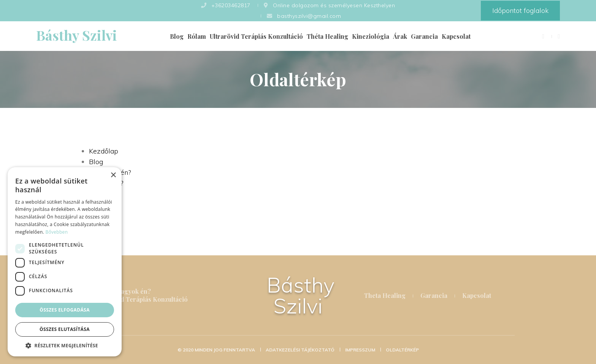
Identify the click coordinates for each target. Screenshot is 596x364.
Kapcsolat (456, 36)
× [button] (113, 175)
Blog (177, 36)
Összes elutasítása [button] (65, 329)
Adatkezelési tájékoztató (301, 350)
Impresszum (361, 350)
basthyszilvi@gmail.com (303, 16)
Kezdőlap (104, 151)
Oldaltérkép (402, 350)
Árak (400, 36)
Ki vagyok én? (130, 291)
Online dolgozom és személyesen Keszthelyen (329, 5)
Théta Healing (327, 36)
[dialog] (65, 262)
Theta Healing (385, 295)
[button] (65, 345)
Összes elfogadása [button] (65, 310)
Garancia (424, 36)
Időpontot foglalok (520, 10)
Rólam (197, 36)
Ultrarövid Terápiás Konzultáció (256, 36)
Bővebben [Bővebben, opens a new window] (56, 232)
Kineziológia (371, 36)
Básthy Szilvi (301, 295)
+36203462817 (226, 5)
